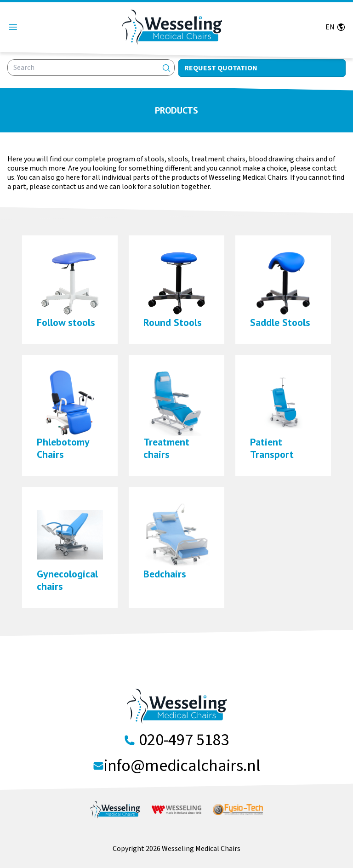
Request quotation (221, 68)
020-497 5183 (184, 740)
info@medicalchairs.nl (182, 766)
